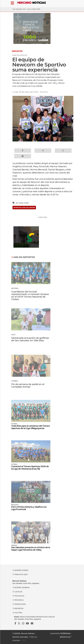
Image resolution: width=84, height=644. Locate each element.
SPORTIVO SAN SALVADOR (24, 208)
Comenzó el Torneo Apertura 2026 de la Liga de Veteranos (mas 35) (30, 468)
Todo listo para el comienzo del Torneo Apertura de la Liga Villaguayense (30, 427)
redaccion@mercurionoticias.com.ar (37, 617)
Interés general (21, 588)
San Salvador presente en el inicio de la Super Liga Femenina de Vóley (31, 549)
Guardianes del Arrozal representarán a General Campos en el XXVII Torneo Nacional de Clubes (30, 295)
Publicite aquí (20, 574)
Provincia (18, 600)
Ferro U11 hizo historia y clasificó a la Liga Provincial (29, 508)
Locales (17, 592)
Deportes (18, 608)
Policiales (18, 596)
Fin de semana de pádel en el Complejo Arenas (28, 385)
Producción (19, 604)
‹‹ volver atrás (42, 217)
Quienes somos (20, 570)
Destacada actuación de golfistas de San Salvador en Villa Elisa (30, 339)
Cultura (17, 613)
